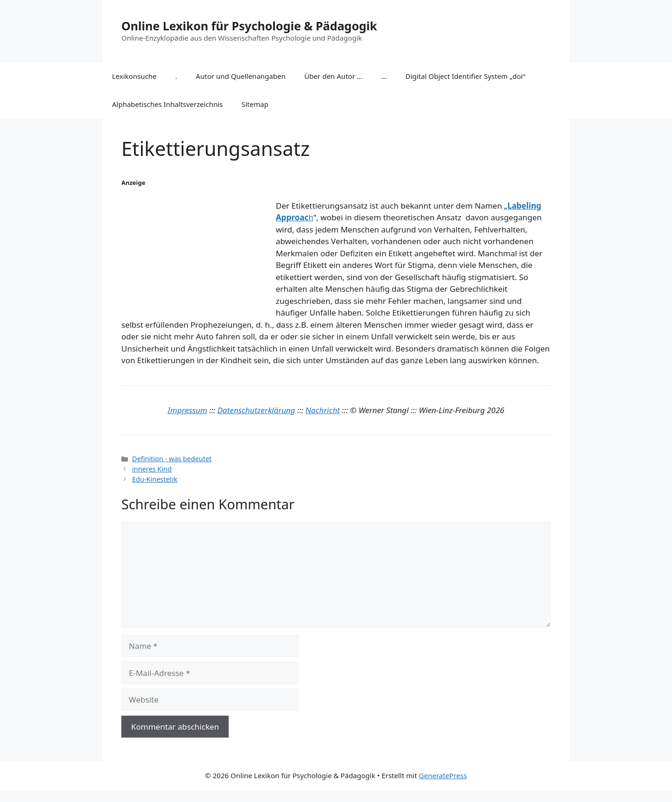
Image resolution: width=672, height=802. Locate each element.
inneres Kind (152, 469)
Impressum (187, 410)
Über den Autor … (333, 76)
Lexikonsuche (134, 76)
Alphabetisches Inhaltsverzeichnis (168, 104)
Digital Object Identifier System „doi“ (465, 76)
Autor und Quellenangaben (241, 76)
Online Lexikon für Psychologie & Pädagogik (249, 26)
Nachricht (323, 410)
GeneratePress (443, 775)
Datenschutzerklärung (256, 410)
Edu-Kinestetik (155, 479)
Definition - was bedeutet (172, 459)
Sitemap (255, 104)
